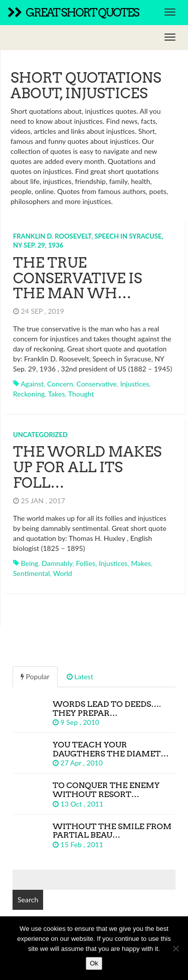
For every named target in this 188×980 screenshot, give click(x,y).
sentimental (31, 573)
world (63, 573)
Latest (80, 676)
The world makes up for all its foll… (87, 467)
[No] (175, 948)
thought (81, 394)
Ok (94, 963)
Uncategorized (40, 435)
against (32, 384)
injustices (135, 384)
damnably (57, 563)
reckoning (29, 394)
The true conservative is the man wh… (77, 278)
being (30, 563)
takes (57, 394)
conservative (97, 384)
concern (60, 384)
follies (85, 563)
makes (141, 563)
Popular (35, 676)
